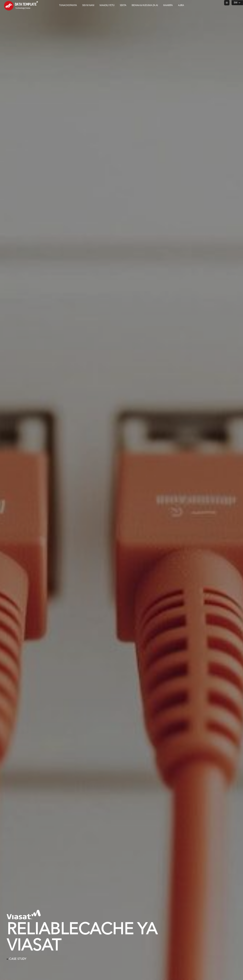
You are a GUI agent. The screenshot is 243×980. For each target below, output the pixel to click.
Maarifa (168, 5)
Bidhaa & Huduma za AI (145, 5)
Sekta (123, 5)
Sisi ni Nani (88, 5)
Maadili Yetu (107, 5)
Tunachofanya (68, 5)
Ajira (181, 5)
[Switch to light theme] (227, 3)
